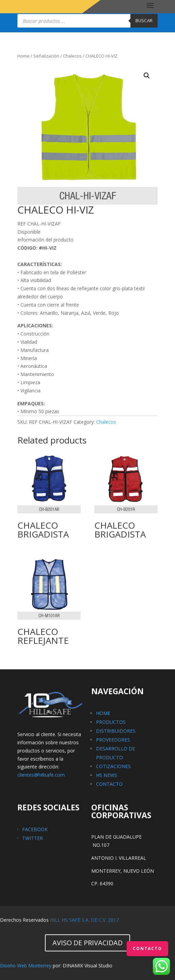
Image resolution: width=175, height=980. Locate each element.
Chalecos (72, 56)
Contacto (147, 948)
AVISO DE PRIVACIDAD (87, 943)
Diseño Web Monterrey (26, 966)
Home (23, 56)
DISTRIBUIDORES (116, 731)
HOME (103, 713)
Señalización (46, 56)
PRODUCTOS (111, 722)
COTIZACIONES (113, 766)
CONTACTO (109, 784)
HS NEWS (107, 775)
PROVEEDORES (113, 740)
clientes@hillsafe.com (41, 775)
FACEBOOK (35, 829)
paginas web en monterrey (143, 966)
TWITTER (33, 838)
